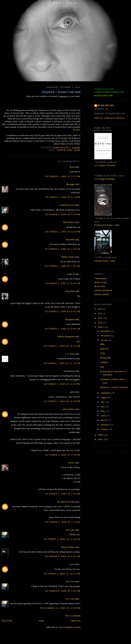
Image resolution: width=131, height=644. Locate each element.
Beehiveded (105, 358)
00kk (102, 344)
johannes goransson (103, 290)
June (103, 406)
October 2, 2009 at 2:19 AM (63, 249)
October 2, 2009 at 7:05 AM (63, 266)
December (106, 331)
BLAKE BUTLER (66, 502)
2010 (100, 323)
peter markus (69, 409)
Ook (102, 367)
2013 (100, 309)
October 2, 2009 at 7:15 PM (63, 522)
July (103, 402)
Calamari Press (101, 261)
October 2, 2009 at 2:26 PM (63, 494)
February (105, 425)
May (103, 411)
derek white (100, 286)
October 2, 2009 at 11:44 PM (62, 539)
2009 (100, 327)
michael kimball (102, 294)
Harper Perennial (107, 165)
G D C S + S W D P (65, 3)
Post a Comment (73, 616)
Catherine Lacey (67, 205)
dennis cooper (101, 282)
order (117, 225)
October (105, 340)
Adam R (71, 274)
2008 (100, 435)
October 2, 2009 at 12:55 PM (62, 384)
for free (76, 130)
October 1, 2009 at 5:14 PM (63, 197)
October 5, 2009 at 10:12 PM (62, 574)
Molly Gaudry (68, 257)
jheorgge (70, 184)
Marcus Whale (68, 547)
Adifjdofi (104, 362)
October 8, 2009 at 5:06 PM (63, 591)
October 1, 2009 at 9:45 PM (63, 232)
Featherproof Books (103, 225)
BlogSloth (70, 291)
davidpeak (70, 319)
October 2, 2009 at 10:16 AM (62, 346)
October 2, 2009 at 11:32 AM (62, 363)
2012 (100, 313)
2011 (100, 318)
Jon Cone (70, 530)
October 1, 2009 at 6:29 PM (63, 214)
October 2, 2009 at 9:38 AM (63, 311)
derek (72, 167)
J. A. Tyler (70, 354)
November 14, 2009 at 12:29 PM (60, 608)
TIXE (103, 353)
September (106, 393)
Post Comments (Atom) (70, 627)
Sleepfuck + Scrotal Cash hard (114, 387)
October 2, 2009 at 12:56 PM (62, 401)
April (103, 416)
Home (42, 621)
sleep (77, 150)
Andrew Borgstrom (66, 336)
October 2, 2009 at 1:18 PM (63, 455)
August (104, 397)
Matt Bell (70, 239)
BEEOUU (105, 349)
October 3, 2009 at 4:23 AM (63, 556)
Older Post (76, 621)
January (104, 429)
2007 (100, 439)
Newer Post (7, 621)
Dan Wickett (69, 222)
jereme (71, 463)
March (104, 420)
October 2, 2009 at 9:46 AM (63, 329)
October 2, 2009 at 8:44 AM (63, 283)
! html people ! (101, 278)
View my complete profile (109, 118)
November (106, 336)
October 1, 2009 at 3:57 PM (63, 176)
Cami (72, 564)
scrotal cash (65, 150)
